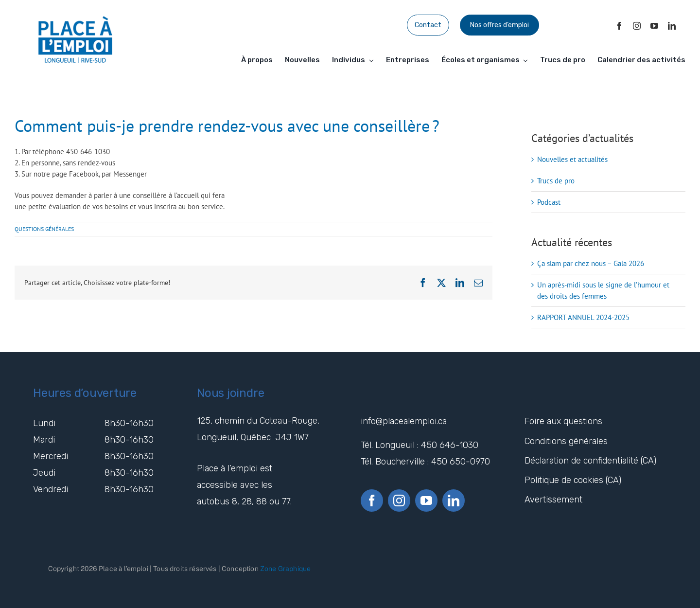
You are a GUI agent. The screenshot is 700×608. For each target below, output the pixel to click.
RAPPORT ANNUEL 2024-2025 (583, 317)
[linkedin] (672, 26)
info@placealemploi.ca (405, 421)
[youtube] (654, 26)
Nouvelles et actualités (572, 159)
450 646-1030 (450, 445)
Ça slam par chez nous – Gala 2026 (591, 263)
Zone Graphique (285, 569)
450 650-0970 (461, 462)
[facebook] (619, 26)
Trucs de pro (556, 181)
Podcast (549, 202)
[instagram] (637, 26)
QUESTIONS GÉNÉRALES (44, 229)
